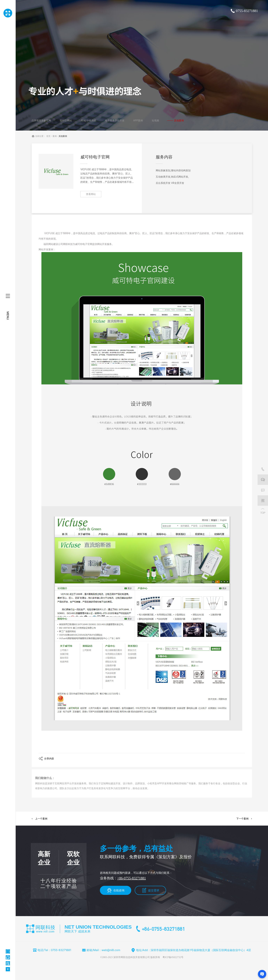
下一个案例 (242, 819)
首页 (48, 136)
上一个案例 (41, 819)
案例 (55, 136)
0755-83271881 (247, 11)
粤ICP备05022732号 (173, 957)
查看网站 (91, 194)
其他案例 (63, 136)
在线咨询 (119, 890)
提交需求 (154, 890)
